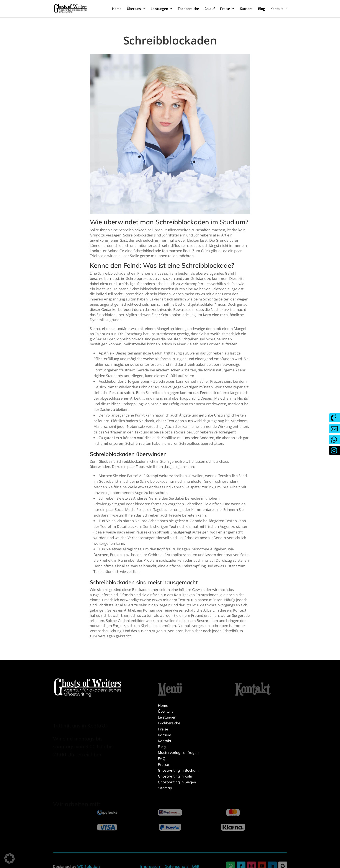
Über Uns (166, 711)
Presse (163, 764)
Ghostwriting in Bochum (178, 770)
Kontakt (277, 9)
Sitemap (165, 788)
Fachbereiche (188, 9)
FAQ (162, 759)
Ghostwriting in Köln (175, 776)
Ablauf (210, 9)
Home (117, 9)
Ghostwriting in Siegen (177, 782)
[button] (10, 858)
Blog (262, 9)
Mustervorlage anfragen (178, 752)
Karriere (246, 9)
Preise (225, 9)
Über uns (134, 9)
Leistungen (159, 9)
